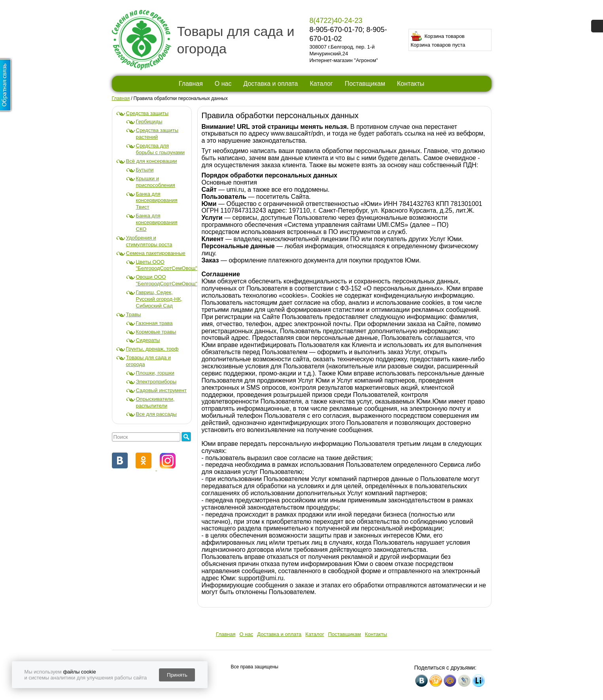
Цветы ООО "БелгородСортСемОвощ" (167, 265)
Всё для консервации (152, 161)
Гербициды (149, 122)
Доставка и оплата (270, 84)
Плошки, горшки (155, 373)
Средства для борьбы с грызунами (160, 149)
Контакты (411, 84)
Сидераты (148, 340)
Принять (177, 675)
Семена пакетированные (156, 253)
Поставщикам (365, 84)
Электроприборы (156, 382)
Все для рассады (156, 414)
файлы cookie (79, 672)
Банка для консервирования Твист (157, 201)
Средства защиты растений (157, 134)
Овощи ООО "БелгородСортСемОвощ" (167, 280)
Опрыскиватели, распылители (155, 402)
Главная (191, 84)
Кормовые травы (156, 332)
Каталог (321, 84)
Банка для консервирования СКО (157, 222)
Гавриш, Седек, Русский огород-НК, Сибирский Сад (159, 299)
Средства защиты (147, 113)
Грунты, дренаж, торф (152, 349)
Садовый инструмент (161, 390)
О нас (223, 84)
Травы (134, 314)
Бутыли (145, 170)
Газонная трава (154, 323)
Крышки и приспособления (156, 182)
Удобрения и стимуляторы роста (149, 241)
